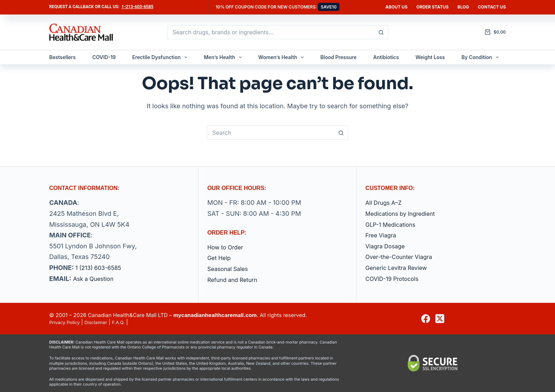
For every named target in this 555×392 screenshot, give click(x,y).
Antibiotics (386, 57)
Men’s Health (224, 57)
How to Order (228, 247)
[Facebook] (426, 319)
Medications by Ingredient (404, 214)
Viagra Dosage (387, 246)
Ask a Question (96, 279)
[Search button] (381, 32)
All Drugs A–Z (386, 203)
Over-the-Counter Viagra (403, 257)
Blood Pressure (338, 57)
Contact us (492, 7)
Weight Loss (430, 57)
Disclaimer (102, 322)
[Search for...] (271, 32)
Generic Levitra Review (400, 268)
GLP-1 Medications (393, 224)
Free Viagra (382, 235)
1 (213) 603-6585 (101, 268)
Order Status (432, 7)
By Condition (482, 57)
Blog (463, 7)
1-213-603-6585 (137, 7)
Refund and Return (236, 280)
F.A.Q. (127, 322)
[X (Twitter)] (440, 319)
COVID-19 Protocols (395, 279)
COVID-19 (104, 57)
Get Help (221, 258)
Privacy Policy (67, 322)
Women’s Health (283, 57)
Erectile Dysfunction (161, 57)
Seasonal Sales (230, 269)
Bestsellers (62, 57)
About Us (396, 7)
